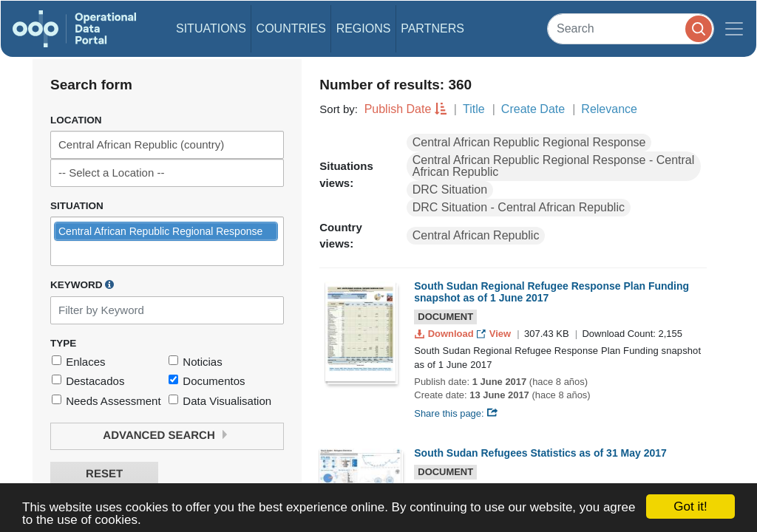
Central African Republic (476, 235)
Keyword (82, 284)
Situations (211, 28)
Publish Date (398, 109)
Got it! (690, 507)
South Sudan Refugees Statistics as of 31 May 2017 (540, 453)
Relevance (609, 109)
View (495, 334)
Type (63, 343)
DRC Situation (450, 190)
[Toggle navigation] (734, 29)
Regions (364, 28)
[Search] (631, 28)
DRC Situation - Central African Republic (519, 207)
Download (445, 334)
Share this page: (456, 413)
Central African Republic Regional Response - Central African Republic (554, 166)
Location (76, 120)
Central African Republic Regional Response (529, 142)
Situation (77, 206)
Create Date (533, 109)
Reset (104, 474)
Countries (291, 28)
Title (474, 109)
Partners (432, 28)
